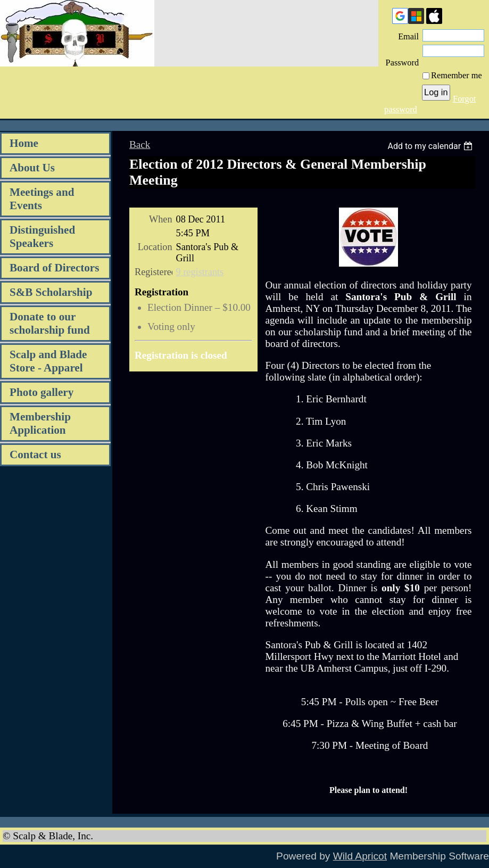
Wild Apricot (360, 856)
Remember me (457, 75)
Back (140, 144)
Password (403, 57)
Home (24, 143)
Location (155, 247)
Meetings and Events (42, 199)
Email (405, 36)
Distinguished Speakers (42, 237)
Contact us (35, 454)
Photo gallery (42, 392)
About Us (32, 168)
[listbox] (431, 146)
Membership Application (40, 423)
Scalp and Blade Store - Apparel (48, 361)
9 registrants (200, 272)
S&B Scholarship (51, 292)
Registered (154, 272)
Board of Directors (54, 268)
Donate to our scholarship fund (50, 323)
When (161, 219)
